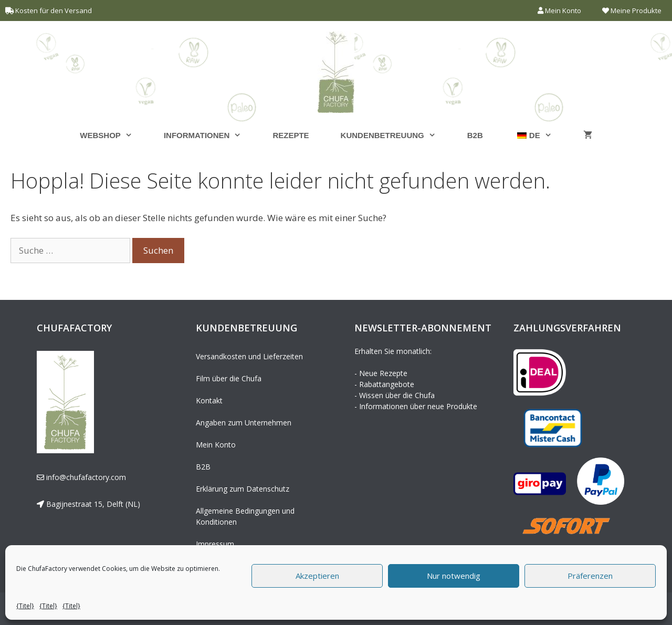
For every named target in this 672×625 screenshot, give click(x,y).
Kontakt (209, 400)
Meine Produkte (632, 11)
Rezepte (291, 135)
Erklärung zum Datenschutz (243, 489)
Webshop (114, 135)
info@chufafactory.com (85, 477)
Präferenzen (590, 576)
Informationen (211, 135)
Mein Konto (559, 11)
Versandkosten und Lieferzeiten (249, 356)
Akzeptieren (317, 576)
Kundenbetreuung (396, 135)
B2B (475, 135)
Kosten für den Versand (54, 11)
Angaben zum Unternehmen (244, 423)
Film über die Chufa (229, 378)
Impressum (215, 544)
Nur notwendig (454, 576)
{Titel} (25, 606)
